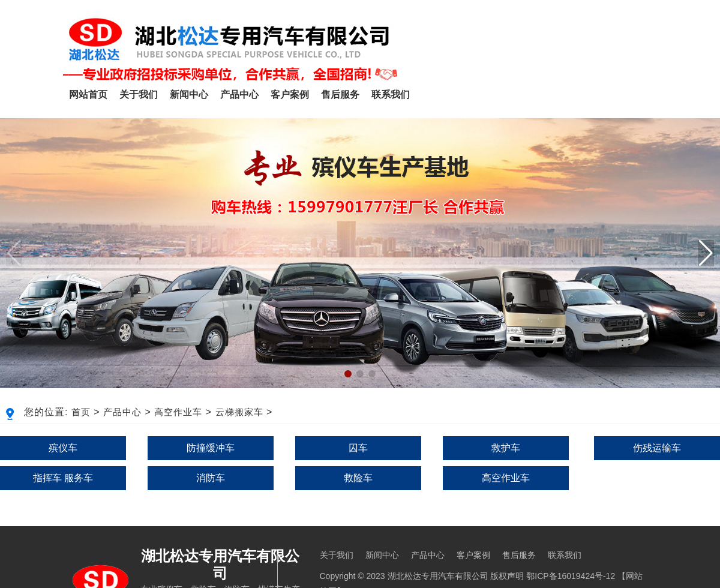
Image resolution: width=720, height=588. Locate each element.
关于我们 (139, 94)
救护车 (506, 448)
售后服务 (340, 94)
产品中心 (239, 94)
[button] (706, 253)
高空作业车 (178, 412)
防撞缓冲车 (211, 448)
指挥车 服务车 (63, 478)
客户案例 (290, 94)
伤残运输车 (657, 448)
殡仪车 (63, 448)
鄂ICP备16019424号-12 (571, 576)
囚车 (358, 448)
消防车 (211, 478)
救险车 (358, 478)
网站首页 (88, 94)
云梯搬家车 (239, 412)
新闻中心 (189, 94)
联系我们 (391, 94)
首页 (81, 412)
